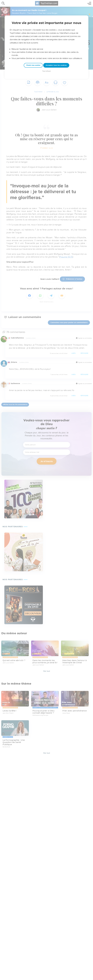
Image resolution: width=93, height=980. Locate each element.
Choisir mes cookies (33, 65)
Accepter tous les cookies (56, 65)
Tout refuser (47, 71)
